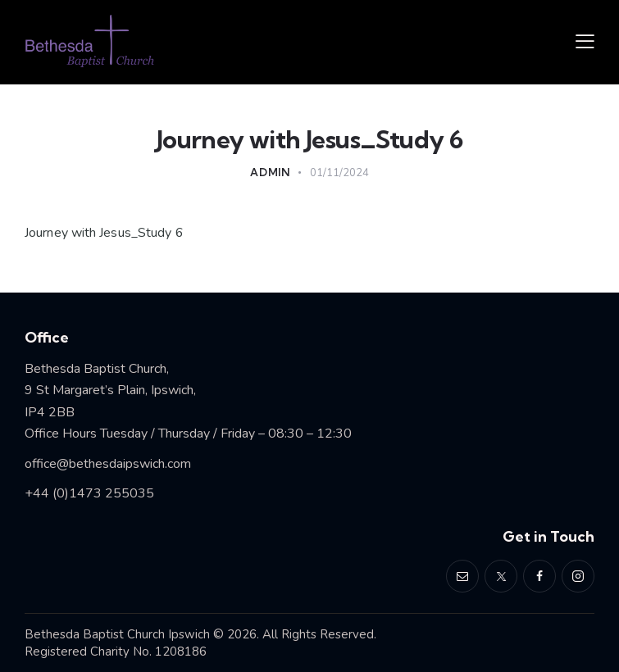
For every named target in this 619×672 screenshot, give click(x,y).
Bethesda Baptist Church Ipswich (117, 634)
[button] (585, 43)
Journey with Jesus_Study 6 (104, 233)
